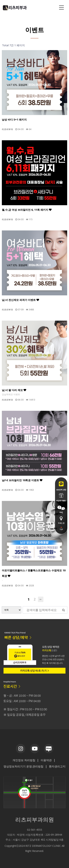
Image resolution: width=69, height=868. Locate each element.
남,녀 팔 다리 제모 (14, 390)
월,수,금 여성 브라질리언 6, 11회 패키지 (27, 210)
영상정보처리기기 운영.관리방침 (23, 766)
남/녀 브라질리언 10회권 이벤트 (22, 480)
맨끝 (41, 599)
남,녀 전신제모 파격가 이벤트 (20, 300)
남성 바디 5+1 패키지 (14, 120)
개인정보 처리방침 (24, 760)
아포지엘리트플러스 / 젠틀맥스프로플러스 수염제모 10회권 (34, 573)
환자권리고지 (57, 766)
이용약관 (46, 760)
